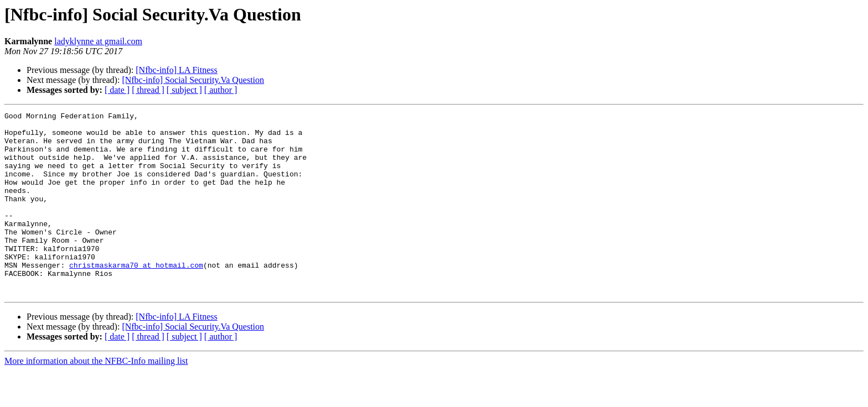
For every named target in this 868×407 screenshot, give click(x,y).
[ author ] (221, 90)
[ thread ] (148, 90)
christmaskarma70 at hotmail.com (136, 296)
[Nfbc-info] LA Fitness (177, 70)
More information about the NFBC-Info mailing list (96, 397)
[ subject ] (184, 90)
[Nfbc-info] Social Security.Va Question (193, 80)
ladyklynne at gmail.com (98, 41)
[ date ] (117, 90)
